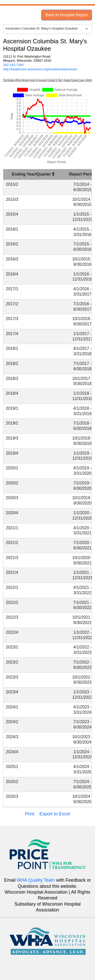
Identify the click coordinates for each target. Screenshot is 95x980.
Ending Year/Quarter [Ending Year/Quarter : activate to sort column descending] (33, 174)
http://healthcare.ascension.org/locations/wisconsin (40, 69)
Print (30, 814)
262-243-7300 (13, 65)
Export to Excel (55, 814)
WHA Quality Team (36, 880)
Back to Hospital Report (67, 15)
